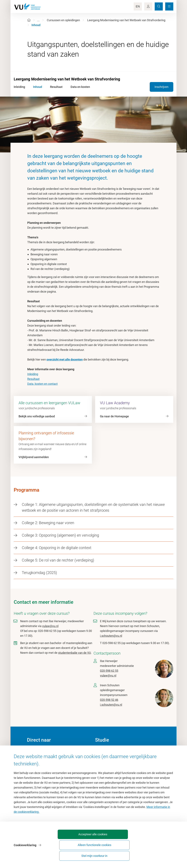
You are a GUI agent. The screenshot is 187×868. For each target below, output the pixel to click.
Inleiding (33, 374)
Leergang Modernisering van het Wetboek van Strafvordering (126, 20)
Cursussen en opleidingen (63, 20)
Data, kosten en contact (42, 384)
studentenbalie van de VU (75, 653)
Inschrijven (161, 87)
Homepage (34, 751)
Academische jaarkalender (112, 751)
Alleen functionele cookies (119, 854)
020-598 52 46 (109, 700)
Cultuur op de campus (41, 758)
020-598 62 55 (109, 671)
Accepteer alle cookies (83, 854)
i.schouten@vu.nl (111, 636)
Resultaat (33, 379)
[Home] (29, 20)
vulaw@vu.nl (50, 626)
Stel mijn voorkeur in (155, 854)
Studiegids (102, 758)
